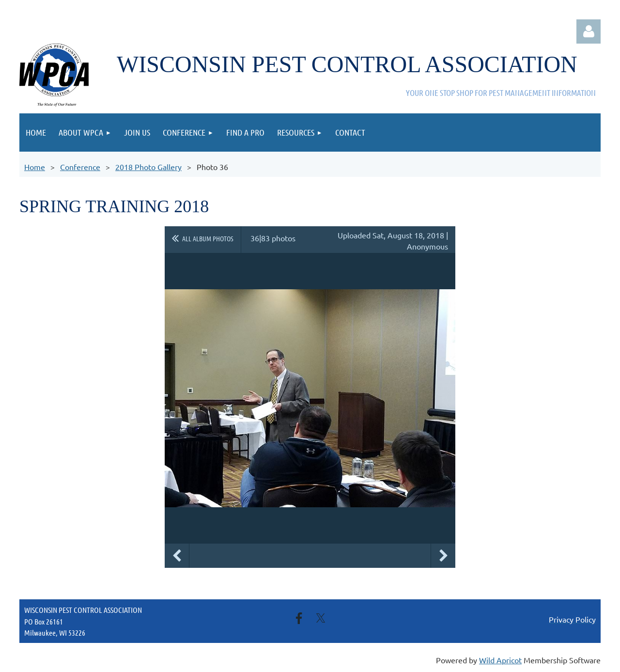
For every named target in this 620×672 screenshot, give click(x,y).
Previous (177, 556)
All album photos (208, 238)
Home (35, 167)
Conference (80, 167)
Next (443, 556)
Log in (589, 31)
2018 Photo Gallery (148, 167)
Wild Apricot (500, 660)
